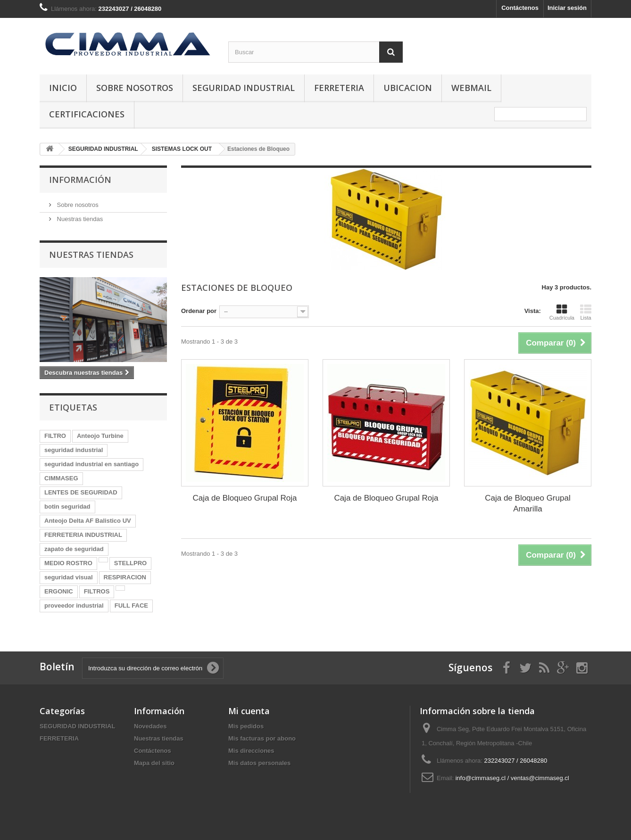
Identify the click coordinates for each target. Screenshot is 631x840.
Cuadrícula (562, 312)
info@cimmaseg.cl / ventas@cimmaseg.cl (512, 778)
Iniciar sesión (567, 8)
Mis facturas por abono (262, 738)
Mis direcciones (251, 751)
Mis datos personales (259, 763)
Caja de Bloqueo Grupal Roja (245, 498)
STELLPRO (130, 563)
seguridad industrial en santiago (91, 464)
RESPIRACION (125, 577)
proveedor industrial (74, 605)
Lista (586, 312)
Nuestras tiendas (79, 219)
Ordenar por (199, 311)
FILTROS (97, 591)
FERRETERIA (339, 88)
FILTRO (55, 436)
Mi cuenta (249, 711)
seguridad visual (69, 577)
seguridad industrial (74, 450)
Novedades (150, 726)
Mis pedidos (246, 726)
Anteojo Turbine (100, 436)
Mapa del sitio (154, 763)
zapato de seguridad (74, 549)
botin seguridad (67, 506)
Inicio (63, 88)
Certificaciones (87, 114)
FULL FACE (131, 605)
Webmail (471, 88)
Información (80, 180)
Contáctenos (520, 8)
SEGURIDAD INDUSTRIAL (244, 88)
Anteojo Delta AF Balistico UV (88, 521)
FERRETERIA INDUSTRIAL (83, 535)
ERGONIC (59, 591)
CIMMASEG (61, 478)
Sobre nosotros (135, 88)
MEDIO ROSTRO (68, 563)
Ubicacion (408, 88)
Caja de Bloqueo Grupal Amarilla (527, 503)
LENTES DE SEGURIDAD (81, 492)
